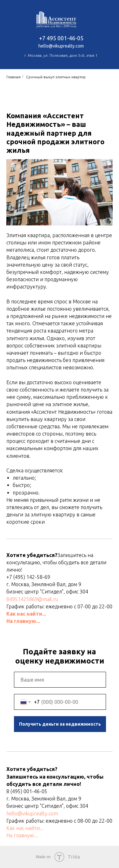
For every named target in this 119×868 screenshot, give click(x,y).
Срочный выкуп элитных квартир (56, 77)
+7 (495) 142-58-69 (28, 577)
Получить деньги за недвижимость (60, 724)
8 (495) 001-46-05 (27, 791)
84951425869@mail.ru (32, 599)
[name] (60, 680)
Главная (13, 77)
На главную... (23, 621)
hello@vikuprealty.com (32, 813)
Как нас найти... (26, 614)
